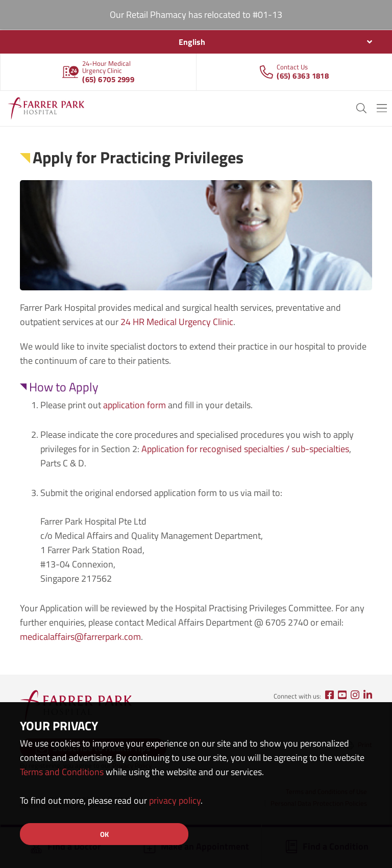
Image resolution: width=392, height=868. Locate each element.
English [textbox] (192, 42)
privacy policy (175, 800)
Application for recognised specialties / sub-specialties (245, 449)
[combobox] (196, 42)
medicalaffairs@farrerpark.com (80, 637)
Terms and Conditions (62, 772)
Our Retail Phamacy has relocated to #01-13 (196, 15)
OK (104, 834)
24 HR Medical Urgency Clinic (177, 322)
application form (134, 405)
